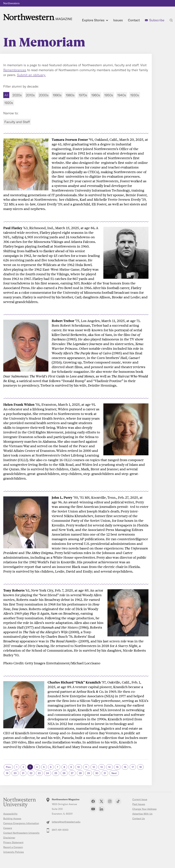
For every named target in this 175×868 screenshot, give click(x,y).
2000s (44, 95)
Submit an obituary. (31, 75)
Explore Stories (95, 20)
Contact (134, 20)
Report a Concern (13, 847)
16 (125, 767)
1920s (9, 103)
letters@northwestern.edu (66, 822)
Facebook (93, 801)
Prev (8, 767)
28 (80, 773)
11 (86, 767)
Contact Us (139, 818)
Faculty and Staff (17, 122)
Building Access (12, 818)
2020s (17, 95)
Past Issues (139, 804)
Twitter (101, 801)
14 (109, 767)
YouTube (93, 809)
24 (48, 773)
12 (94, 767)
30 (97, 773)
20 (15, 773)
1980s (70, 95)
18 (140, 767)
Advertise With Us (142, 814)
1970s (83, 95)
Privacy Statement (13, 842)
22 (31, 773)
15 (117, 767)
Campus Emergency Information (21, 823)
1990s (57, 95)
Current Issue (140, 799)
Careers (8, 828)
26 (64, 773)
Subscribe (157, 20)
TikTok (118, 801)
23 (39, 773)
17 (133, 767)
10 (78, 767)
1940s (122, 95)
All (6, 95)
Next (114, 773)
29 (88, 773)
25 (56, 773)
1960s (96, 95)
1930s (135, 95)
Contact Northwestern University (21, 833)
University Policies (14, 852)
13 (102, 767)
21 (23, 773)
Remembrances (15, 70)
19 (7, 773)
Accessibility (10, 814)
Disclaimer (9, 838)
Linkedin (101, 809)
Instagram (110, 801)
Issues (118, 20)
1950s (109, 95)
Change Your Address (144, 809)
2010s (30, 95)
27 (72, 773)
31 (105, 773)
